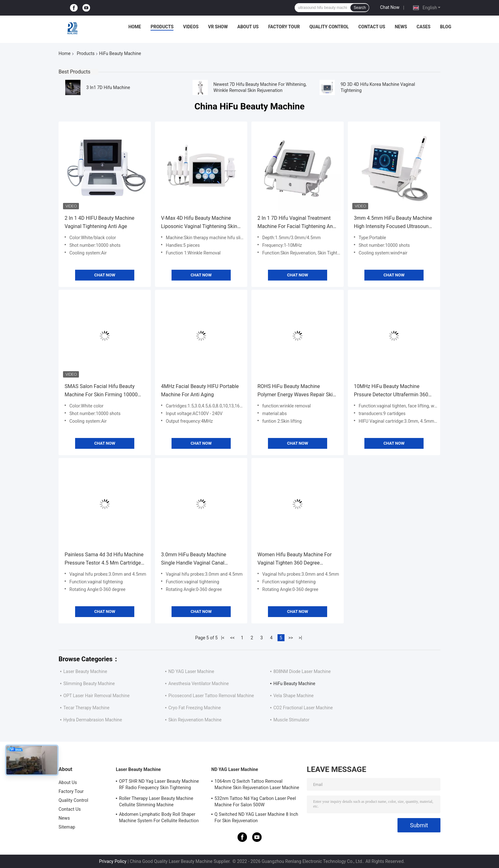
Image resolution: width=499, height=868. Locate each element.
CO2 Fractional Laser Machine (303, 708)
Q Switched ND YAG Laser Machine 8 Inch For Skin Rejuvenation (256, 817)
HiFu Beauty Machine (294, 684)
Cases (424, 27)
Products (162, 27)
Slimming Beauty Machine (89, 684)
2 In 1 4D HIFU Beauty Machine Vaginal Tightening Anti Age (99, 222)
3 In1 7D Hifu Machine (108, 87)
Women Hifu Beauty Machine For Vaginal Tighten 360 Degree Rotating (295, 559)
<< (232, 638)
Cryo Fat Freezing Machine (195, 708)
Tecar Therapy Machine (86, 708)
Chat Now (390, 7)
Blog (446, 27)
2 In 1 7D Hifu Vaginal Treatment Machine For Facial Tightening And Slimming (297, 223)
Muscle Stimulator (291, 720)
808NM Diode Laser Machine (302, 671)
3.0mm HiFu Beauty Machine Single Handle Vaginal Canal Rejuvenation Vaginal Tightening (197, 559)
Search (360, 8)
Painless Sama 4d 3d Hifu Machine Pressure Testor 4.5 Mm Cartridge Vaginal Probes (104, 559)
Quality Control (329, 27)
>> (291, 638)
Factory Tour (284, 27)
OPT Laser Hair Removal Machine (96, 696)
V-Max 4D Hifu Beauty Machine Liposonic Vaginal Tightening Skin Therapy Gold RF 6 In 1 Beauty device (199, 223)
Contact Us (372, 27)
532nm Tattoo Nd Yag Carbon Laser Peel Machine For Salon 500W (255, 802)
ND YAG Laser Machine (191, 671)
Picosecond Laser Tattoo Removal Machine (211, 696)
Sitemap (67, 827)
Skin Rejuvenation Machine (195, 720)
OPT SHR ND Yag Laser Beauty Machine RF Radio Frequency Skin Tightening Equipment (159, 785)
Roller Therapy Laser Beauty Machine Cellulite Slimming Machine (156, 802)
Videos (191, 27)
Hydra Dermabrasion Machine (93, 720)
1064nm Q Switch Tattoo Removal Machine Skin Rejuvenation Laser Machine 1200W (257, 785)
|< (223, 638)
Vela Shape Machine (293, 696)
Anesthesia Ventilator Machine (199, 684)
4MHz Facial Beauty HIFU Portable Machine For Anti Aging (200, 390)
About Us (248, 27)
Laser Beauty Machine (85, 671)
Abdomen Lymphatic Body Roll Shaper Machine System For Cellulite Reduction (159, 817)
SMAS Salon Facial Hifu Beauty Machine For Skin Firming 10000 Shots (101, 391)
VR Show (218, 27)
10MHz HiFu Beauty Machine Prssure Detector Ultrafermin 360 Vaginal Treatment (391, 391)
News (401, 27)
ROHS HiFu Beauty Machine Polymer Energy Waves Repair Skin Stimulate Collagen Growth (296, 391)
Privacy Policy (113, 861)
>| (300, 638)
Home (135, 27)
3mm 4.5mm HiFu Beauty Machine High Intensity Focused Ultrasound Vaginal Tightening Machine (393, 223)
